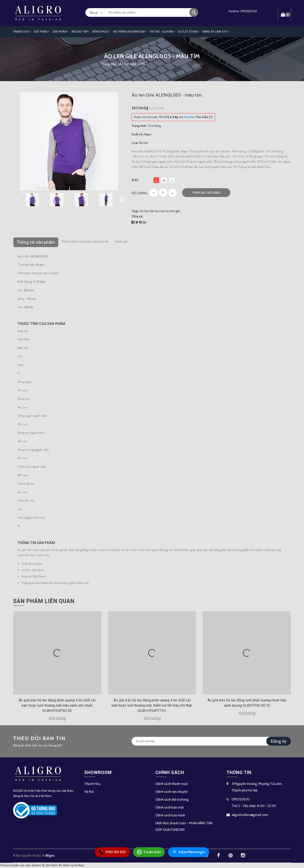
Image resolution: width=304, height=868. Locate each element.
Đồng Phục (101, 32)
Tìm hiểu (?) (198, 117)
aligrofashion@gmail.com (250, 815)
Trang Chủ (22, 32)
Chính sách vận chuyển (172, 792)
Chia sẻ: (137, 216)
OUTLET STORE (189, 32)
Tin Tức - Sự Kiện (162, 32)
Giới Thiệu (42, 32)
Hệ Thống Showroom (130, 32)
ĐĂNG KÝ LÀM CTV (216, 32)
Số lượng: (140, 193)
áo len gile (173, 211)
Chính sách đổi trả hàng (172, 800)
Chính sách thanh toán (172, 784)
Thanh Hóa (92, 784)
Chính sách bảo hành (170, 815)
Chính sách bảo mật (170, 807)
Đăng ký (279, 741)
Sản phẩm (61, 32)
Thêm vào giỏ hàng (206, 193)
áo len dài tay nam (153, 211)
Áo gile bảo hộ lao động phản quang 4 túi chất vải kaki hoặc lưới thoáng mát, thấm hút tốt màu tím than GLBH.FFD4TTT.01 (152, 705)
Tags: (136, 211)
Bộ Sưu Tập (81, 32)
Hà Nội (89, 792)
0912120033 (249, 11)
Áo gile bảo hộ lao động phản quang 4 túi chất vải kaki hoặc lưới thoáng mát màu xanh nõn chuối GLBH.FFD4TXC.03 (57, 705)
